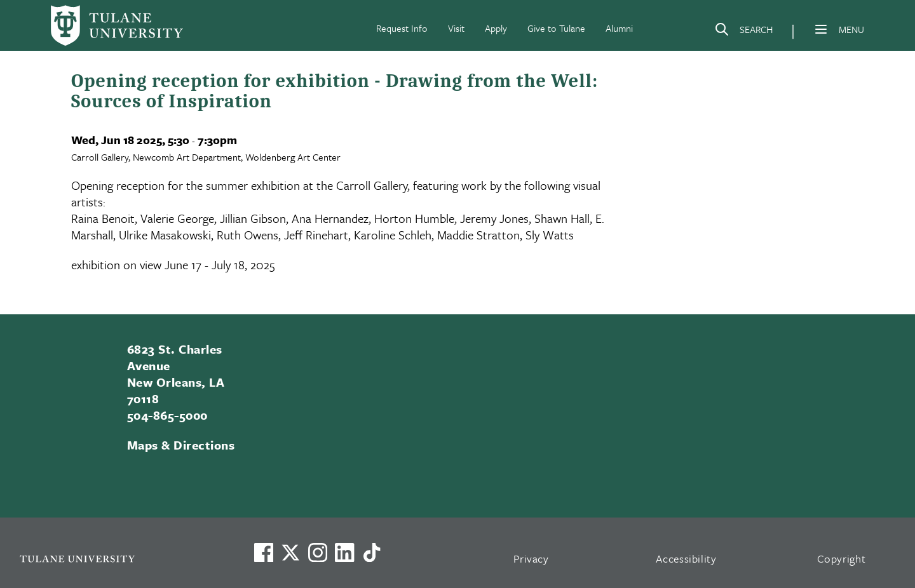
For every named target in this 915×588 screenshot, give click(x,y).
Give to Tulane (556, 28)
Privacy (531, 558)
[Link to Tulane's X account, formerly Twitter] (290, 552)
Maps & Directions (181, 445)
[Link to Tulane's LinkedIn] (344, 552)
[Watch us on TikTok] (372, 552)
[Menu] (821, 29)
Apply (496, 28)
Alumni (619, 28)
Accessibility (686, 558)
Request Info (402, 28)
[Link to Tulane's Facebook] (318, 552)
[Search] (743, 32)
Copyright (842, 558)
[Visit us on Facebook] (264, 552)
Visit (456, 28)
